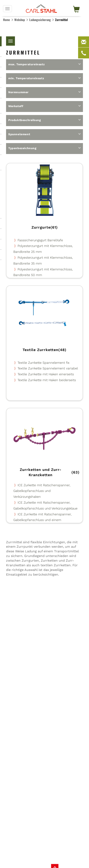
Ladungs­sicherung (40, 20)
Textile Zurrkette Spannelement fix (43, 363)
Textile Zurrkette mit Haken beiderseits (47, 380)
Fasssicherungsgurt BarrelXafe (40, 240)
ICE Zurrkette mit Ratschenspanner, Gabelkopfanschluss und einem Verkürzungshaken (42, 520)
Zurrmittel (61, 20)
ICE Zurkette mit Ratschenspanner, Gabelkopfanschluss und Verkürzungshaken (42, 491)
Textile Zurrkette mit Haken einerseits (46, 374)
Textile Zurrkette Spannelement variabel (48, 368)
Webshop (20, 20)
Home (6, 20)
